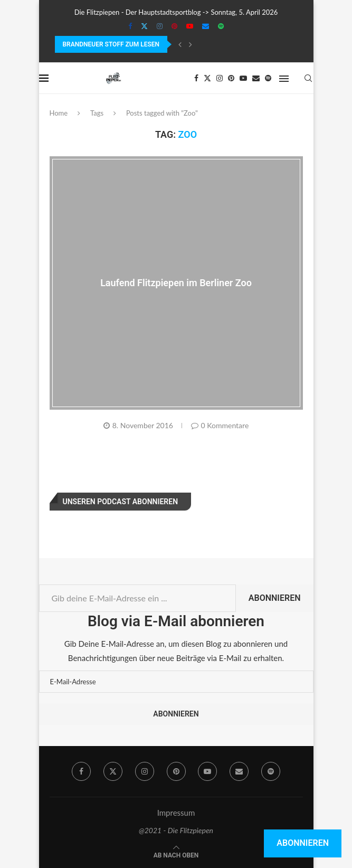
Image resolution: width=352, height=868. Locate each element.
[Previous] (180, 44)
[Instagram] (160, 26)
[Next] (191, 44)
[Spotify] (221, 26)
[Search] (308, 78)
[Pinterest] (174, 26)
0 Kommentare (220, 425)
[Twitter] (144, 26)
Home (59, 113)
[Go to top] (176, 854)
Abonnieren (275, 598)
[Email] (206, 26)
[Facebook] (130, 26)
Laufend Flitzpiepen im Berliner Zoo (176, 282)
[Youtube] (190, 26)
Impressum (176, 813)
